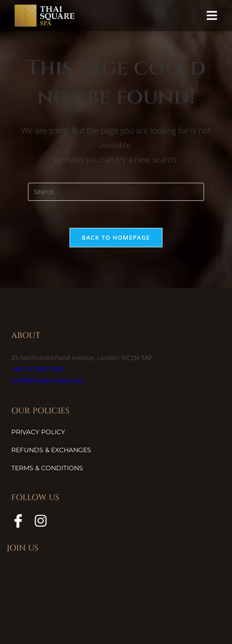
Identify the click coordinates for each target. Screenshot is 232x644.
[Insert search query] (116, 192)
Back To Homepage (116, 237)
